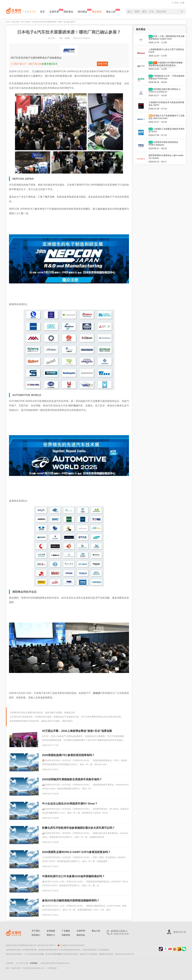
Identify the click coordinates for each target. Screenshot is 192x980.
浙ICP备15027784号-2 (46, 945)
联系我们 (36, 935)
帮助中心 (51, 935)
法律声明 (81, 931)
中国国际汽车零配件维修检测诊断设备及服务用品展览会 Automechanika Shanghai (166, 65)
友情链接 (51, 931)
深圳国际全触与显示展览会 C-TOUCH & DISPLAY (165, 90)
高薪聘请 (66, 935)
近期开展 (54, 11)
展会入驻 (111, 11)
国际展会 (68, 12)
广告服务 (66, 931)
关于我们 (36, 931)
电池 (76, 406)
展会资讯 (97, 12)
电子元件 (50, 197)
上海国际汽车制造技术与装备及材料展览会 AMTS (166, 104)
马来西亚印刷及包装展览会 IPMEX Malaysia (163, 143)
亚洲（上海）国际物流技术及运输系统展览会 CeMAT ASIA (166, 37)
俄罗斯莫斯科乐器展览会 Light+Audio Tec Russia (166, 157)
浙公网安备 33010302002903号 (71, 945)
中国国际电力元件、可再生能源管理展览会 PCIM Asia (166, 77)
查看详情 (102, 64)
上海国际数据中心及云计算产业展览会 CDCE (166, 51)
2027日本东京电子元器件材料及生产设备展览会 (36, 58)
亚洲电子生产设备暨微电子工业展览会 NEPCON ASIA (166, 117)
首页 (42, 12)
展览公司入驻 (180, 932)
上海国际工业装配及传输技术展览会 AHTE (166, 130)
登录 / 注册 (178, 3)
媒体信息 (81, 935)
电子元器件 (26, 22)
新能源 (97, 693)
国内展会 (82, 11)
